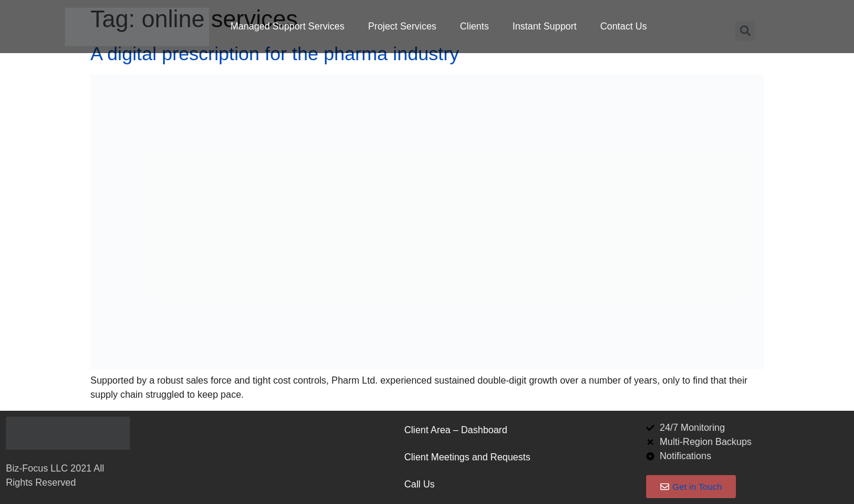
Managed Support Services (287, 26)
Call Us (419, 484)
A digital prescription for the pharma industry (275, 54)
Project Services (402, 26)
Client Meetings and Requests (467, 457)
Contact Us (623, 26)
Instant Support (545, 26)
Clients (475, 26)
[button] (745, 31)
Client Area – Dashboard (455, 430)
